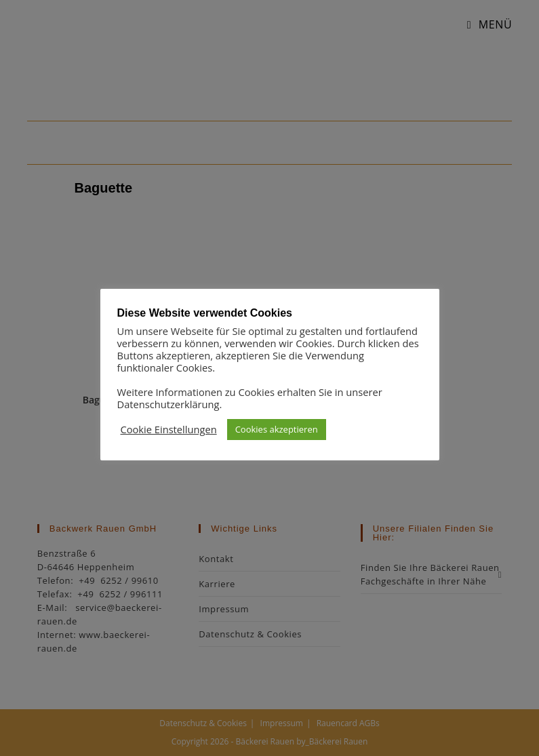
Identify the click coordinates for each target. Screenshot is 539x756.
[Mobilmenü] (485, 24)
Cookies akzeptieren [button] (277, 429)
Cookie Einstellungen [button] (169, 429)
